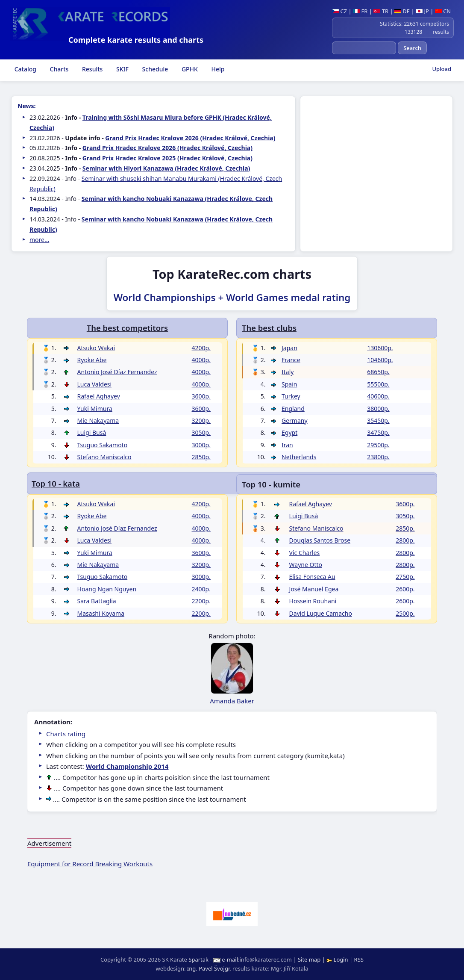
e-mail (230, 959)
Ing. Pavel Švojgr (208, 968)
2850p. (405, 528)
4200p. (201, 348)
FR (360, 11)
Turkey (291, 396)
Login (338, 959)
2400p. (201, 589)
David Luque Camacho (321, 613)
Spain (289, 384)
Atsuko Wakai (96, 348)
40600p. (378, 396)
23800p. (378, 457)
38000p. (378, 409)
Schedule (154, 69)
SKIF (122, 69)
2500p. (405, 613)
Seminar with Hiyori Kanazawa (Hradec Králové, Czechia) (166, 168)
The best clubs (269, 328)
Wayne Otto (306, 565)
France (291, 360)
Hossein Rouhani (313, 601)
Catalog (25, 69)
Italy (288, 372)
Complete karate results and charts (136, 40)
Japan (289, 348)
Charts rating (66, 734)
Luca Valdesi (95, 384)
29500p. (378, 445)
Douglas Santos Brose (320, 540)
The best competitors (127, 328)
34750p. (378, 432)
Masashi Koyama (101, 613)
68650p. (378, 372)
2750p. (405, 577)
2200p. (201, 601)
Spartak (198, 959)
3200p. (201, 421)
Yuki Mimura (95, 409)
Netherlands (299, 457)
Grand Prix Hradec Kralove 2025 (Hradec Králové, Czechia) (167, 158)
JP (422, 11)
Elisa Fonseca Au (312, 577)
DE (402, 11)
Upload (442, 69)
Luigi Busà (304, 516)
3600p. (405, 504)
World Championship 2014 (127, 766)
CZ (339, 11)
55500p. (378, 384)
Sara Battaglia (97, 601)
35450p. (378, 421)
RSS (359, 959)
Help (217, 69)
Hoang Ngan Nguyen (107, 589)
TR (381, 11)
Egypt (289, 432)
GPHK (189, 69)
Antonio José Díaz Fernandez (117, 372)
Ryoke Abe (92, 360)
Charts (58, 69)
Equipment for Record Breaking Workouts (90, 864)
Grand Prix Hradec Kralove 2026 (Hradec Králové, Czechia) (190, 138)
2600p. (405, 589)
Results (91, 69)
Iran (287, 445)
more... (39, 240)
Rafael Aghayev (311, 504)
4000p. (201, 360)
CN (443, 11)
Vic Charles (305, 553)
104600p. (380, 360)
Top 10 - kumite (271, 484)
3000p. (201, 445)
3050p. (405, 516)
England (293, 409)
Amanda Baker (232, 701)
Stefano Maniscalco (316, 528)
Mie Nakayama (98, 421)
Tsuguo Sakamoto (103, 445)
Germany (295, 421)
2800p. (405, 540)
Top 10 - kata (56, 483)
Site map (309, 959)
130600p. (380, 348)
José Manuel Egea (314, 589)
